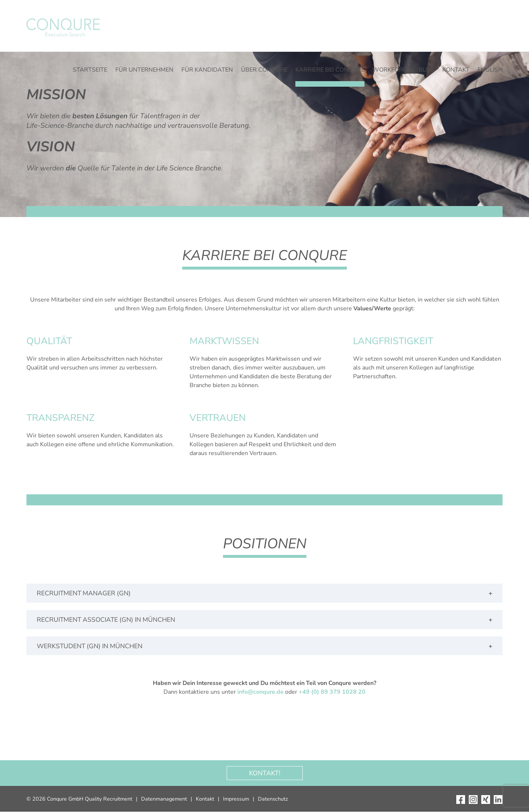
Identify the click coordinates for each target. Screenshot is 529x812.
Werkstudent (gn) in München (90, 646)
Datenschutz (273, 799)
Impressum (236, 799)
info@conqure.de (260, 692)
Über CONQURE (264, 70)
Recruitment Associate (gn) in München (107, 620)
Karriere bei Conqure (330, 70)
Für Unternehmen (144, 70)
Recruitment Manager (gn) (84, 593)
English (490, 70)
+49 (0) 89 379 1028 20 (332, 692)
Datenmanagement (164, 799)
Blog (426, 70)
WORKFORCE (391, 70)
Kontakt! (265, 773)
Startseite (90, 70)
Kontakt (456, 70)
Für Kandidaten (207, 70)
